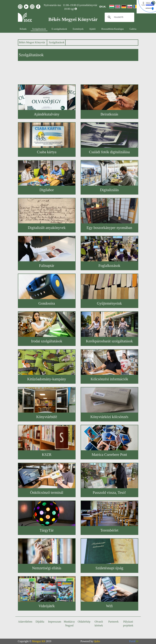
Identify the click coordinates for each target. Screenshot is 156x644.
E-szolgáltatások (59, 29)
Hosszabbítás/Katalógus (113, 29)
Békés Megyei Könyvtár (32, 42)
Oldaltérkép (84, 622)
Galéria (133, 29)
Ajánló (92, 29)
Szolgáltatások (39, 29)
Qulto (97, 641)
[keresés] (119, 17)
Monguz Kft (39, 641)
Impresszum (55, 622)
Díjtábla (40, 622)
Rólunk (23, 29)
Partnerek (113, 622)
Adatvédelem (25, 622)
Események (78, 29)
